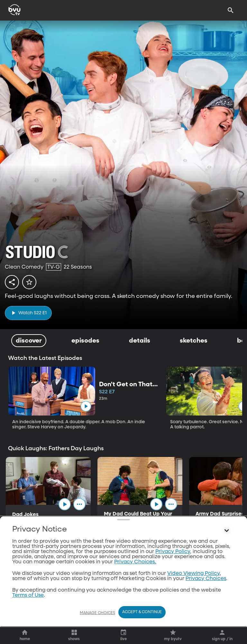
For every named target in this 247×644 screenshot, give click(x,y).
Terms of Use (28, 632)
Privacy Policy (173, 588)
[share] (12, 282)
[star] (29, 282)
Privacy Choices (206, 615)
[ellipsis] (79, 504)
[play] (28, 313)
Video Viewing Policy (193, 610)
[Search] (231, 10)
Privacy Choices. (135, 599)
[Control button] (227, 568)
